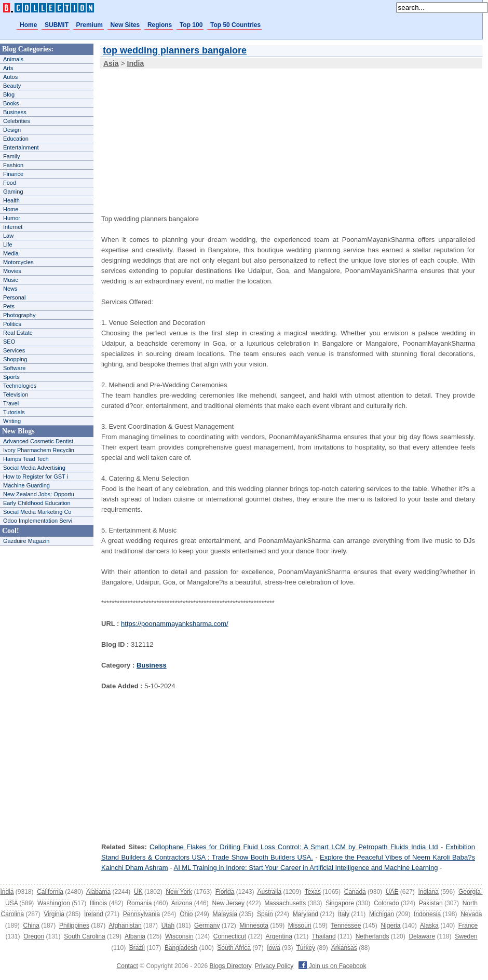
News (10, 289)
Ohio (186, 914)
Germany (207, 925)
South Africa (234, 948)
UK (138, 892)
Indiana (428, 892)
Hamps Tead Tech (26, 459)
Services (14, 350)
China (31, 925)
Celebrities (17, 121)
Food (10, 183)
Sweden (466, 936)
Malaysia (225, 914)
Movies (12, 271)
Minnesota (254, 925)
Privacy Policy (274, 966)
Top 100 (191, 25)
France (468, 925)
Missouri (300, 925)
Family (11, 156)
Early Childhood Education (37, 503)
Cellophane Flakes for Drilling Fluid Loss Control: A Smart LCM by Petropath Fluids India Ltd (294, 847)
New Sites (125, 25)
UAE (392, 892)
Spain (265, 914)
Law (8, 236)
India (7, 892)
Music (11, 280)
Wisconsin (179, 936)
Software (14, 368)
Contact (127, 966)
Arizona (182, 903)
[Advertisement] (183, 134)
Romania (139, 903)
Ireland (94, 914)
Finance (13, 174)
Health (11, 200)
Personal (14, 297)
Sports (11, 377)
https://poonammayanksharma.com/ (175, 624)
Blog (9, 94)
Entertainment (21, 147)
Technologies (20, 386)
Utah (168, 925)
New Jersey (228, 903)
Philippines (74, 925)
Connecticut (230, 936)
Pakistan (431, 903)
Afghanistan (125, 925)
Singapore (340, 903)
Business (15, 112)
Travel (11, 403)
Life (8, 244)
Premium (90, 25)
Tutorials (14, 412)
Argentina (279, 936)
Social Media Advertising (34, 468)
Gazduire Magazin (26, 541)
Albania (135, 936)
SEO (9, 342)
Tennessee (346, 925)
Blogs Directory (231, 966)
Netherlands (372, 936)
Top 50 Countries (235, 25)
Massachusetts (285, 903)
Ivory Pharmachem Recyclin (39, 450)
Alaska (429, 925)
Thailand (324, 936)
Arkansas (344, 948)
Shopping (15, 359)
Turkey (306, 948)
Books (11, 103)
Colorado (387, 903)
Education (16, 139)
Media (11, 253)
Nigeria (390, 925)
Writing (12, 421)
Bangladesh (181, 948)
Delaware (422, 936)
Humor (12, 218)
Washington (54, 903)
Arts (8, 68)
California (50, 892)
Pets (9, 306)
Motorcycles (18, 262)
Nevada (471, 914)
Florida (225, 892)
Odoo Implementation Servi (38, 521)
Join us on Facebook (332, 966)
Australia (269, 892)
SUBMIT (57, 25)
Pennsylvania (141, 914)
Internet (13, 227)
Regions (160, 25)
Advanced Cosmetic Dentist (38, 441)
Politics (12, 324)
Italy (344, 914)
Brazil (137, 948)
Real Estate (18, 333)
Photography (19, 315)
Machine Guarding (26, 485)
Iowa (273, 948)
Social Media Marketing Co (37, 512)
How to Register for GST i (36, 477)
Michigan (382, 914)
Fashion (13, 165)
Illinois (98, 903)
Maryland (306, 914)
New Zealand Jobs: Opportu (39, 494)
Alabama (98, 892)
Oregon (34, 936)
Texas (313, 892)
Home (28, 25)
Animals (13, 59)
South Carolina (84, 936)
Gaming (13, 192)
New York (179, 892)
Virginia (54, 914)
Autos (10, 77)
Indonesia (427, 914)
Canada (355, 892)
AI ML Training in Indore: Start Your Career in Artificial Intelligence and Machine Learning (306, 868)
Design (12, 130)
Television (16, 394)
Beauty (12, 86)
